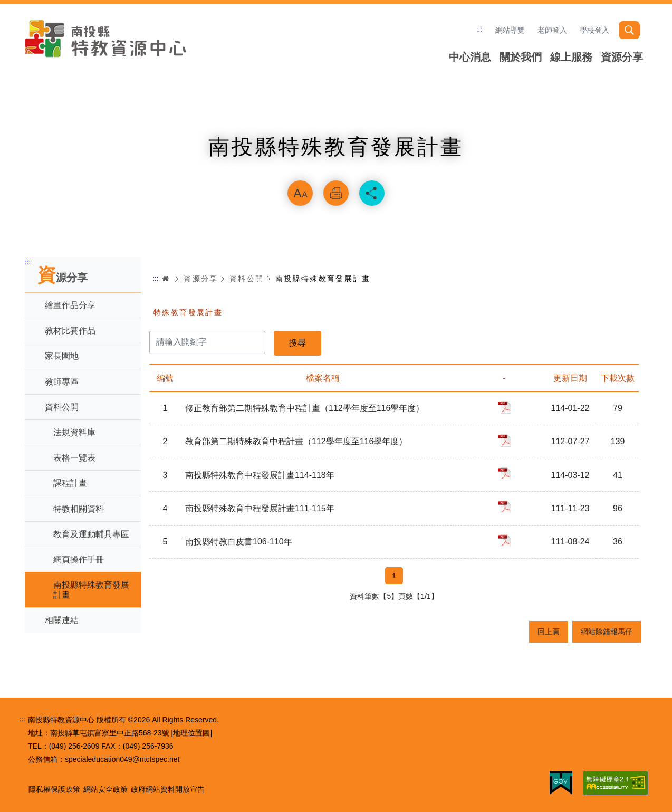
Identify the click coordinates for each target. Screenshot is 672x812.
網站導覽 (510, 30)
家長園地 (62, 356)
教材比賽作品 (70, 331)
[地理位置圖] (191, 733)
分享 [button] (372, 193)
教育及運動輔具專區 (91, 534)
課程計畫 (70, 483)
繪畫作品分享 (70, 305)
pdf (504, 407)
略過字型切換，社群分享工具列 (336, 167)
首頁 (166, 279)
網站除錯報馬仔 (607, 632)
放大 (300, 193)
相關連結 (62, 620)
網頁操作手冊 (79, 560)
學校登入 (594, 30)
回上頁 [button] (549, 632)
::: (479, 29)
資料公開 (62, 407)
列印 (336, 193)
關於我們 (521, 57)
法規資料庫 (74, 432)
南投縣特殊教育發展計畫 (91, 590)
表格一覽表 (74, 458)
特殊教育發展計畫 (188, 312)
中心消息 (470, 57)
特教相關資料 (79, 509)
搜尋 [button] (629, 30)
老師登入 (552, 30)
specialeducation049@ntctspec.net (122, 759)
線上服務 (571, 57)
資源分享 (622, 57)
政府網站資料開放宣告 (168, 789)
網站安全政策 (105, 789)
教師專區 (62, 382)
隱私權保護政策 (54, 789)
